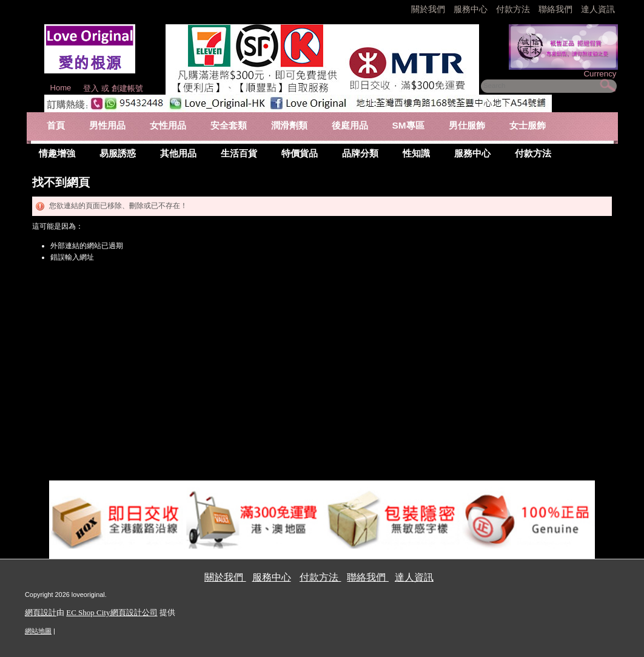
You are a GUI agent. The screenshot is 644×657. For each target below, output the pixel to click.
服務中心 (471, 9)
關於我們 (429, 9)
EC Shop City (88, 612)
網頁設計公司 (134, 612)
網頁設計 (41, 612)
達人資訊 (598, 9)
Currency (600, 74)
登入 (91, 88)
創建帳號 (127, 88)
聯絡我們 (557, 9)
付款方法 (514, 9)
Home (61, 88)
